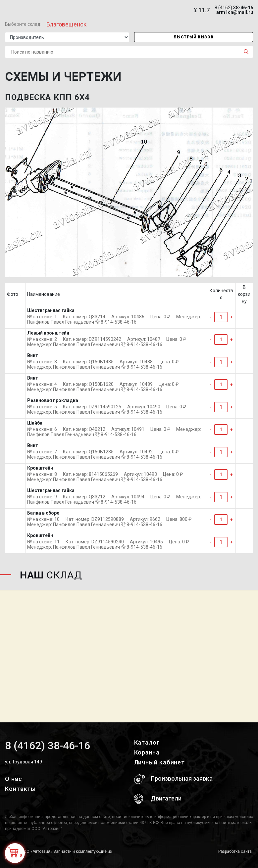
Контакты (20, 789)
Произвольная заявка (173, 779)
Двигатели (158, 799)
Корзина (147, 752)
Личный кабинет (160, 762)
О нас (14, 779)
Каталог (147, 742)
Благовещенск (66, 24)
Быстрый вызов (193, 37)
